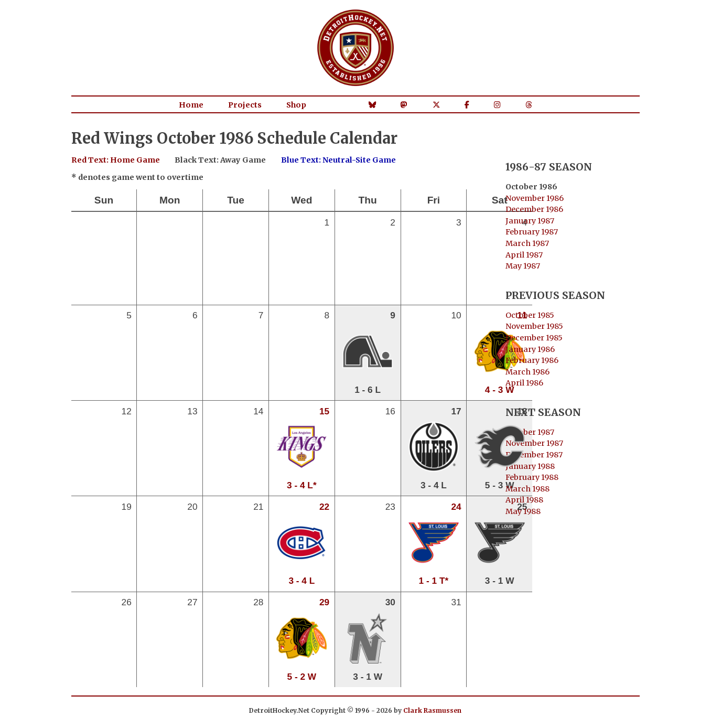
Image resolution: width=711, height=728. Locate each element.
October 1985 (530, 315)
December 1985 (534, 338)
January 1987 (530, 221)
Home (191, 105)
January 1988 (530, 466)
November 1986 (535, 198)
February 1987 (532, 232)
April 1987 (524, 255)
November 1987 (534, 443)
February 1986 (532, 360)
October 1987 (530, 432)
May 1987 (523, 266)
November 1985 (534, 326)
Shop (296, 105)
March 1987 (527, 243)
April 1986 (524, 383)
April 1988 (524, 500)
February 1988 (532, 477)
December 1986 (534, 209)
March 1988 (527, 489)
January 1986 (530, 349)
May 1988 (523, 511)
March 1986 (527, 372)
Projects (245, 105)
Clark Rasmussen (432, 710)
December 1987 (534, 455)
